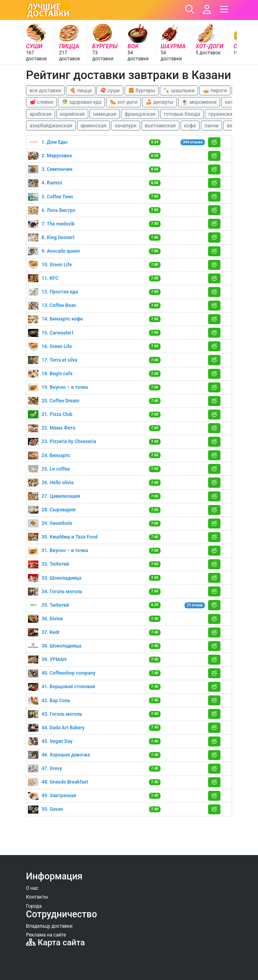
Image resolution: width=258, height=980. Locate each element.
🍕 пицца (80, 90)
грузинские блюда (230, 114)
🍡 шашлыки (179, 90)
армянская (94, 126)
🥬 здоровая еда (81, 102)
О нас (32, 888)
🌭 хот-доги (124, 102)
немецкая (105, 114)
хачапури (125, 126)
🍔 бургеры (142, 90)
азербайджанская (51, 126)
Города (34, 906)
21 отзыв (195, 605)
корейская (72, 114)
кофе (190, 126)
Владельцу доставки (49, 926)
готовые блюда (182, 114)
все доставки (45, 90)
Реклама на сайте (46, 935)
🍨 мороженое (199, 102)
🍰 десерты (160, 102)
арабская (41, 114)
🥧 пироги (215, 90)
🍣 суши (110, 90)
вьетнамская (160, 126)
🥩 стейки (41, 102)
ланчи (212, 126)
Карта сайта (55, 942)
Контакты (37, 897)
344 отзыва (193, 142)
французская (140, 114)
